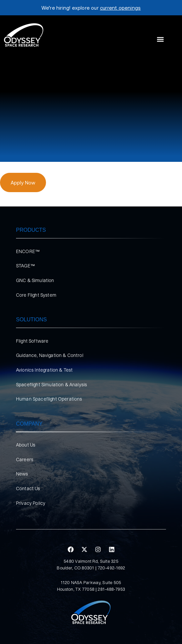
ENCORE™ (28, 251)
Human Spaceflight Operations (49, 399)
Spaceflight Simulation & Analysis (51, 385)
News (22, 474)
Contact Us (28, 488)
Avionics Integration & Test (44, 370)
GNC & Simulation (35, 280)
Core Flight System (36, 295)
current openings (120, 8)
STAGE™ (25, 266)
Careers (25, 460)
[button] (160, 39)
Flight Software (32, 341)
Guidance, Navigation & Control (50, 355)
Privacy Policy (31, 503)
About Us (26, 445)
